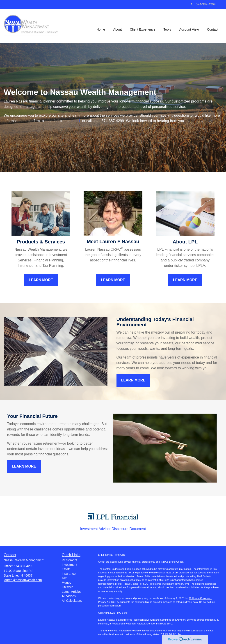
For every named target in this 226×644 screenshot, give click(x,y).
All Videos (69, 596)
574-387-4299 (203, 4)
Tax (64, 578)
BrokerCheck (176, 562)
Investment (69, 565)
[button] (118, 26)
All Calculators (72, 601)
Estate (66, 569)
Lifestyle (67, 587)
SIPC (169, 624)
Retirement (69, 560)
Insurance (69, 574)
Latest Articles (72, 592)
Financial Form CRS (114, 555)
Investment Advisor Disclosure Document (113, 529)
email (76, 121)
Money (66, 583)
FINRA (160, 624)
